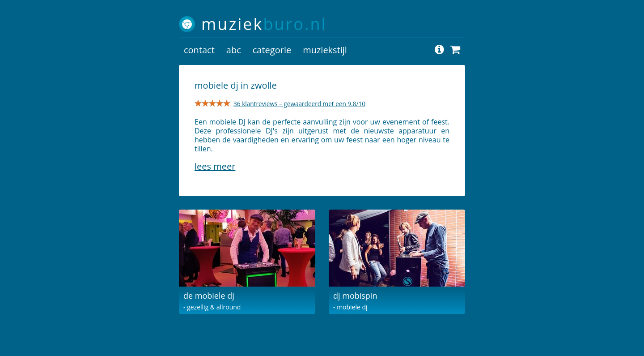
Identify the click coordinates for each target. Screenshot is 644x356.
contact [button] (199, 50)
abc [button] (234, 50)
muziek (264, 24)
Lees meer (215, 166)
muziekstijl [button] (325, 50)
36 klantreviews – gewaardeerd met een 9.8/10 (299, 104)
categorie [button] (272, 50)
